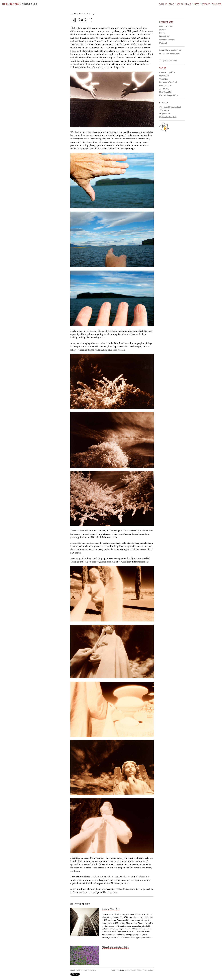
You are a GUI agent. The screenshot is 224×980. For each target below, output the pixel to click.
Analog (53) (164, 89)
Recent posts (166, 22)
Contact (206, 4)
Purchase (217, 4)
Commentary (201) (167, 72)
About (188, 4)
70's (146, 970)
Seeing (162, 33)
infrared (139, 970)
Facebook (164, 110)
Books (180, 4)
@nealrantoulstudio (168, 117)
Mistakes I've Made (167, 40)
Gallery (163, 4)
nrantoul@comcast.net (170, 107)
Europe (132, 970)
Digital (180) (164, 76)
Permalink (74, 970)
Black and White (123, 970)
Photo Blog (30, 4)
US (143, 970)
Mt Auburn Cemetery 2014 (115, 947)
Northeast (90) (165, 85)
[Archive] (163, 43)
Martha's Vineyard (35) (169, 95)
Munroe (162, 30)
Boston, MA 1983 (111, 909)
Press (196, 4)
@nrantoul (165, 114)
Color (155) (164, 79)
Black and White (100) (168, 82)
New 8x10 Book (166, 26)
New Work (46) (165, 92)
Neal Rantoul (12, 4)
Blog (172, 4)
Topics (163, 68)
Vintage (151, 970)
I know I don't (165, 36)
